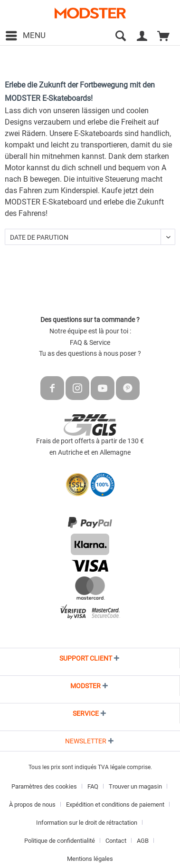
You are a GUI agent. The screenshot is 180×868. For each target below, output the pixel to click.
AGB (143, 841)
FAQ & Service (90, 342)
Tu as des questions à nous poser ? (90, 353)
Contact (116, 841)
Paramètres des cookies (44, 786)
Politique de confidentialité (60, 841)
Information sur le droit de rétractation (87, 823)
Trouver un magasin (135, 786)
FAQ (93, 786)
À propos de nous (32, 805)
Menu (26, 34)
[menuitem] (25, 36)
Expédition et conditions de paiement (115, 805)
